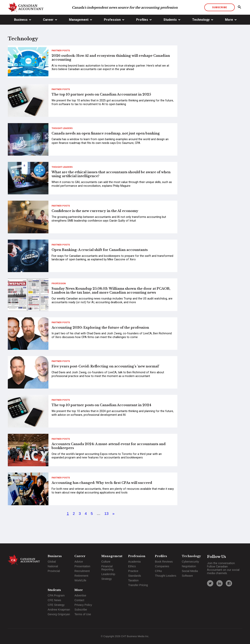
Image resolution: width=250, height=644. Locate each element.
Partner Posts (61, 51)
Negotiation (189, 566)
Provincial (54, 571)
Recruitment (82, 571)
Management (79, 20)
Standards (135, 576)
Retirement (81, 576)
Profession (112, 20)
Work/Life (80, 580)
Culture (106, 562)
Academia (134, 562)
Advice (79, 562)
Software (187, 576)
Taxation (133, 580)
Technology (201, 20)
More (229, 20)
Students (170, 20)
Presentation (82, 566)
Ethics (132, 566)
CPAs (158, 571)
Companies (162, 566)
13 (106, 514)
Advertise (80, 595)
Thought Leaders (62, 128)
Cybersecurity (190, 562)
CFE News (54, 600)
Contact (79, 600)
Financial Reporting (107, 568)
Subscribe (219, 7)
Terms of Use (83, 614)
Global (52, 562)
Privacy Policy (83, 605)
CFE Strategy (56, 605)
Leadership (108, 574)
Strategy (107, 579)
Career (48, 20)
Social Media (190, 571)
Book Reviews (164, 562)
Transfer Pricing (138, 585)
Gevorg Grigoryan (59, 614)
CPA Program (56, 595)
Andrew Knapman (59, 610)
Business (21, 20)
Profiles (142, 20)
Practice (133, 571)
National (53, 566)
